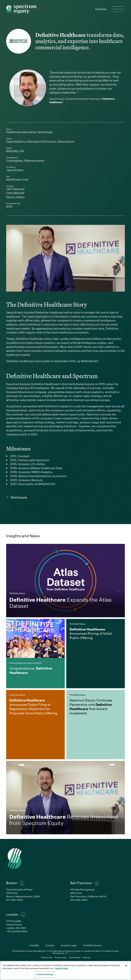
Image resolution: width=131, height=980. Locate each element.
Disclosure (17, 497)
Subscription (66, 141)
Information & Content (41, 141)
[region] (65, 970)
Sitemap (86, 957)
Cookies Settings (45, 974)
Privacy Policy (61, 957)
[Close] (126, 966)
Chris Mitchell (15, 193)
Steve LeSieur (15, 197)
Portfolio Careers (93, 945)
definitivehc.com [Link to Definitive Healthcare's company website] (36, 179)
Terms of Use (47, 957)
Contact (50, 945)
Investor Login (69, 945)
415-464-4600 (79, 900)
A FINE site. (74, 953)
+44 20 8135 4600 (17, 931)
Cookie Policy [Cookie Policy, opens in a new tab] (62, 968)
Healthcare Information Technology (29, 132)
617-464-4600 (15, 900)
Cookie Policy (75, 957)
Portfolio (101, 9)
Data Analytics (16, 141)
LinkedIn (34, 945)
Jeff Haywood (15, 189)
